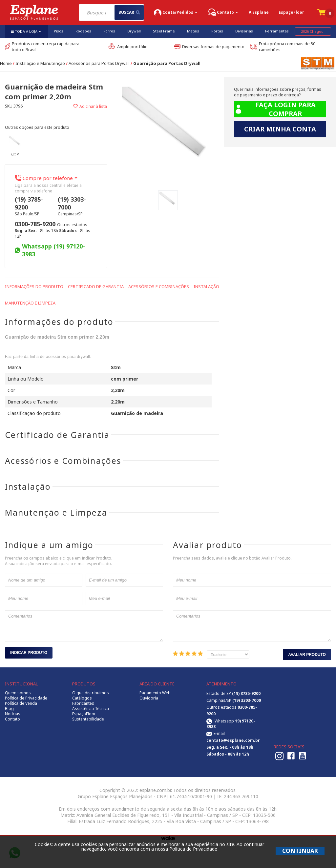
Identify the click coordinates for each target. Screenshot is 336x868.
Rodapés (83, 31)
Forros (109, 31)
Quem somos (18, 693)
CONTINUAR (300, 851)
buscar (129, 12)
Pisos (59, 31)
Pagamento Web (155, 693)
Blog (9, 709)
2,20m (15, 145)
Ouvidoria (149, 698)
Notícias (13, 714)
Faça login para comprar (275, 109)
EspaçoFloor (291, 12)
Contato (12, 719)
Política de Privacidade (26, 698)
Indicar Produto (29, 653)
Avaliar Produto (307, 655)
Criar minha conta (280, 129)
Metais (193, 31)
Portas (217, 31)
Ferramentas (277, 31)
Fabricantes (83, 703)
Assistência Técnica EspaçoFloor (91, 711)
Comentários (84, 626)
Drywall (134, 31)
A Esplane (259, 12)
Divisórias (244, 31)
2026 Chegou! (313, 31)
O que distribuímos (91, 693)
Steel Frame (164, 31)
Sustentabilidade (88, 719)
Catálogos (82, 698)
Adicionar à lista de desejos (82, 106)
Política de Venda (21, 703)
